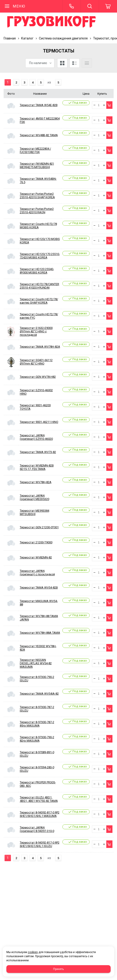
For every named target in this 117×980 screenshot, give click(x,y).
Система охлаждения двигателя (63, 38)
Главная (10, 38)
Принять (59, 969)
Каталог (27, 38)
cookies (33, 952)
